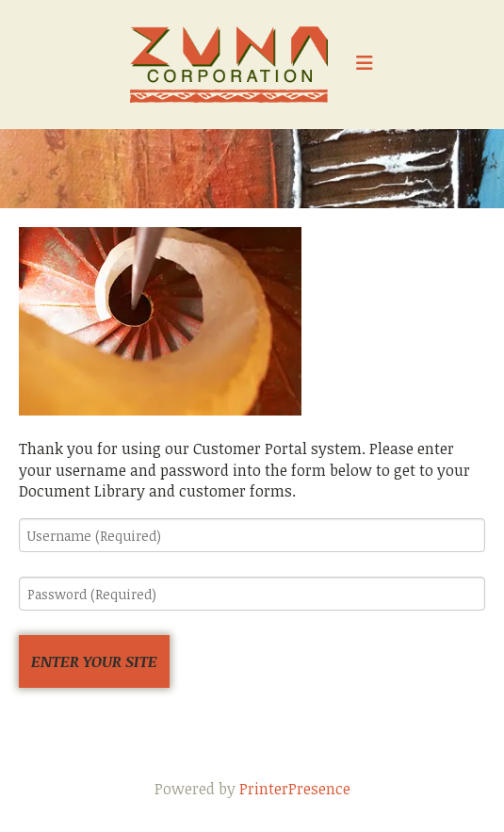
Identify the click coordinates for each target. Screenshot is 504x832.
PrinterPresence (295, 789)
